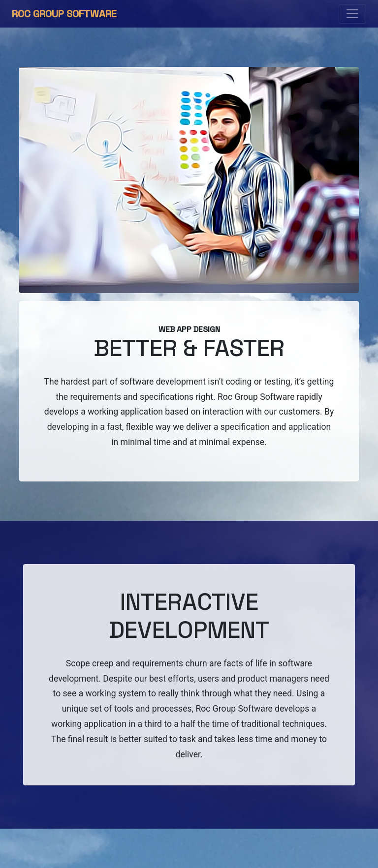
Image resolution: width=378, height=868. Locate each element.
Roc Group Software (64, 14)
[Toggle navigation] (352, 14)
